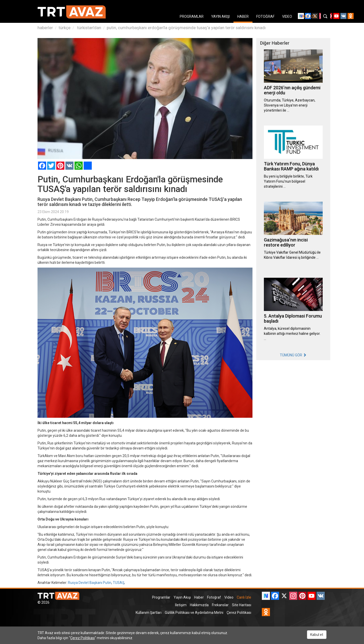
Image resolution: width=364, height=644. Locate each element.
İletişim (181, 605)
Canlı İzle (244, 597)
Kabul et (317, 635)
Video (229, 597)
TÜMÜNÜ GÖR (293, 355)
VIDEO (287, 16)
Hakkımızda (199, 605)
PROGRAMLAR (192, 16)
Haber (199, 597)
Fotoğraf (214, 597)
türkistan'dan (89, 28)
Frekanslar (220, 605)
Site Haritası (242, 605)
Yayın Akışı (182, 597)
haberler (45, 28)
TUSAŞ (119, 583)
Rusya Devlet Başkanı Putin (90, 583)
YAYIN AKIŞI (220, 16)
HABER (243, 16)
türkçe (65, 28)
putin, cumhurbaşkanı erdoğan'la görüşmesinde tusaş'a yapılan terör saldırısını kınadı (186, 28)
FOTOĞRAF (265, 16)
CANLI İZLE (308, 16)
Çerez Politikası (239, 613)
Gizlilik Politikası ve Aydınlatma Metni (194, 613)
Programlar (161, 597)
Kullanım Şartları (149, 613)
